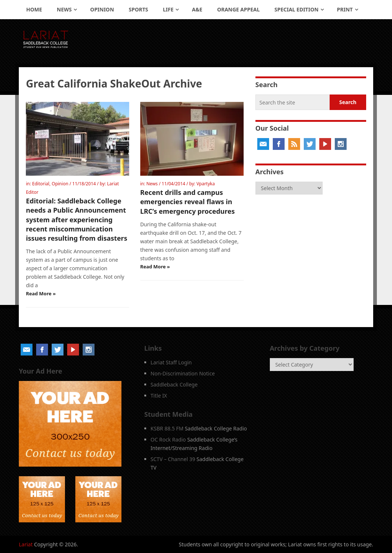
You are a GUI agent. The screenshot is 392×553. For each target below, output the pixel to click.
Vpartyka (206, 184)
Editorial (41, 184)
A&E (197, 9)
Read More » (41, 293)
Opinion (102, 9)
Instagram (341, 144)
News (64, 9)
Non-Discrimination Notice (183, 373)
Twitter (310, 144)
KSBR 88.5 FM (167, 428)
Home (34, 9)
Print (345, 9)
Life (168, 9)
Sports (138, 9)
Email (263, 144)
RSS (294, 144)
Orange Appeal (238, 9)
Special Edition (297, 9)
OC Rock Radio (168, 439)
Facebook (279, 144)
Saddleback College (174, 384)
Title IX (159, 396)
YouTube (325, 144)
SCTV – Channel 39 (173, 459)
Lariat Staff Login (171, 362)
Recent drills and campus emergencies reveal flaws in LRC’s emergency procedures (188, 202)
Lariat (26, 544)
